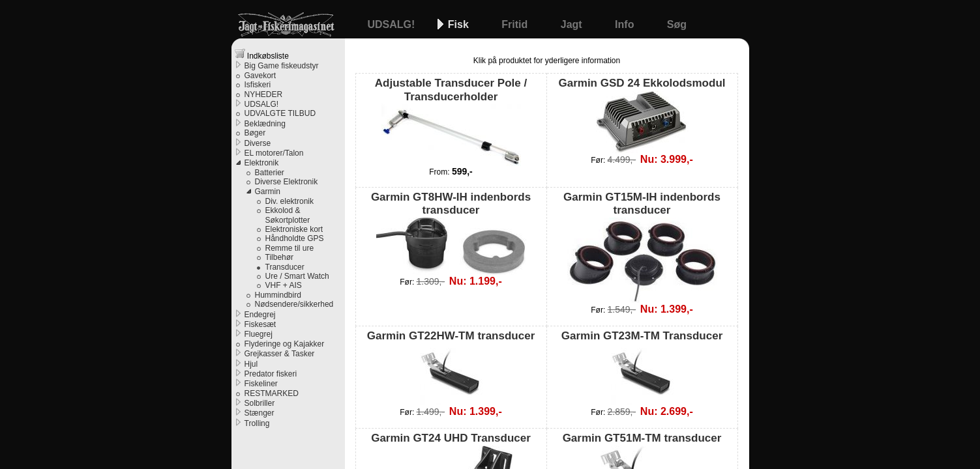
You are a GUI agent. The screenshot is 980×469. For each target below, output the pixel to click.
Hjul (251, 364)
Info (626, 24)
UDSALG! (393, 24)
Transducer (285, 267)
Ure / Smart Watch (297, 276)
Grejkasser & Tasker (280, 354)
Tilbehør (280, 257)
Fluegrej (259, 334)
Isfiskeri (258, 85)
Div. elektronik (290, 201)
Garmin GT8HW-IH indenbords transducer (451, 233)
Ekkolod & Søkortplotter (288, 215)
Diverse (258, 143)
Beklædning (265, 124)
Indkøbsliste (262, 54)
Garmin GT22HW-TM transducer (451, 367)
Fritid (516, 24)
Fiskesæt (260, 324)
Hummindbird (278, 295)
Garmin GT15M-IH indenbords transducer (642, 247)
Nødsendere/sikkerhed (294, 304)
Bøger (255, 133)
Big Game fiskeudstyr (282, 66)
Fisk (460, 24)
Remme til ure (290, 248)
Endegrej (260, 315)
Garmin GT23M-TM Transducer (642, 367)
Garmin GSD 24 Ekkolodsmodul (642, 115)
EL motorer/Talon (274, 153)
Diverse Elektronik (287, 182)
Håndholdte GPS (295, 238)
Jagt (573, 24)
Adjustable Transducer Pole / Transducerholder (451, 121)
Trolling (257, 423)
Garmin (268, 192)
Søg (677, 24)
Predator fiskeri (271, 374)
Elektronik (262, 163)
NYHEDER (264, 94)
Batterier (270, 173)
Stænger (260, 413)
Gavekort (260, 76)
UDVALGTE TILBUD (280, 113)
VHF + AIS (284, 285)
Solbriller (260, 403)
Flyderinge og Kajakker (285, 344)
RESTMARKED (272, 393)
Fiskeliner (261, 384)
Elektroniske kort (294, 229)
